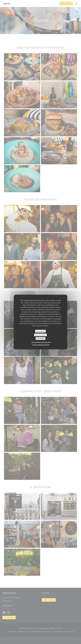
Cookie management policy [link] (41, 345)
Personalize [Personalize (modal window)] (40, 338)
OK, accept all (40, 331)
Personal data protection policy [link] (41, 342)
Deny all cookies (40, 335)
